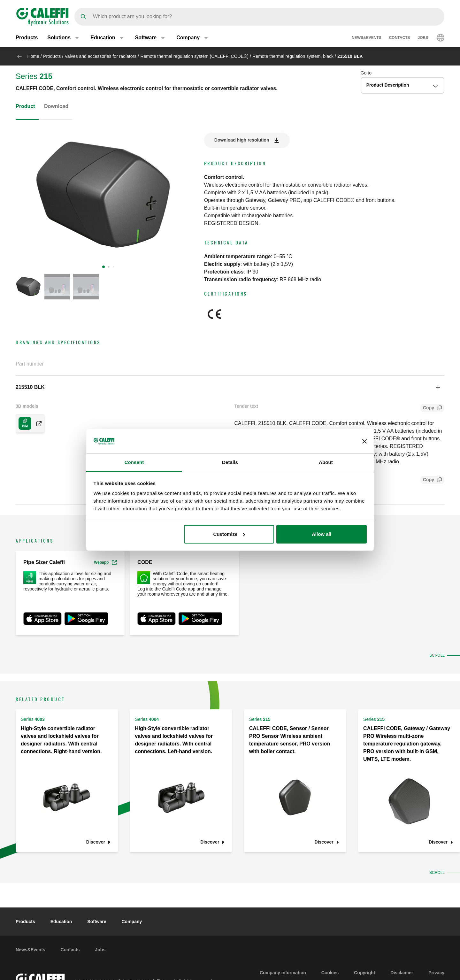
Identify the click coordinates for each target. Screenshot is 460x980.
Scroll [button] (436, 655)
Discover (96, 842)
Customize (229, 534)
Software (97, 922)
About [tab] (326, 462)
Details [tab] (230, 462)
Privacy (436, 973)
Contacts (400, 38)
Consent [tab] (134, 462)
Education (61, 922)
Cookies (330, 973)
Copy (427, 409)
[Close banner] (364, 441)
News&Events (367, 38)
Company (132, 922)
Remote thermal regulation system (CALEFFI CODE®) (194, 56)
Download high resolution (242, 140)
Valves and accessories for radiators (101, 56)
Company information (283, 973)
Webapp (105, 562)
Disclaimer (402, 973)
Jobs (423, 38)
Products (27, 38)
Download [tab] (56, 106)
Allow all (322, 534)
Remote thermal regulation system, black (293, 56)
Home (33, 56)
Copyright (364, 973)
